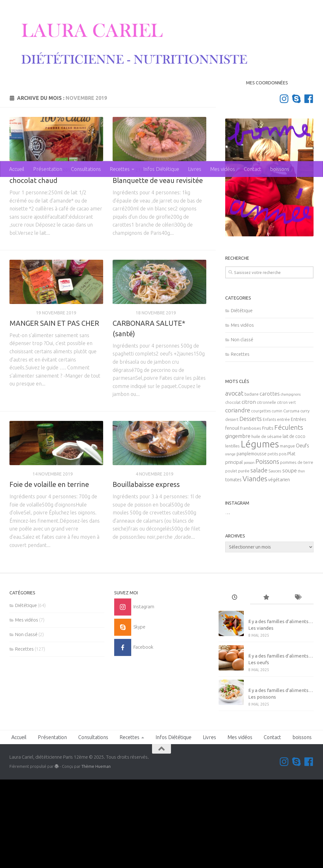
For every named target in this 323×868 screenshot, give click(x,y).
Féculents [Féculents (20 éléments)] (289, 516)
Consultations (86, 169)
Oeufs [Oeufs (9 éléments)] (302, 534)
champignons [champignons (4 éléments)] (291, 483)
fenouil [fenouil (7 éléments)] (232, 517)
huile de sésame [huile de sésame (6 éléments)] (267, 525)
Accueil (17, 169)
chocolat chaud (33, 269)
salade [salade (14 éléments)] (259, 559)
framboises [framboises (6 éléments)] (251, 517)
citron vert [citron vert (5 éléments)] (286, 491)
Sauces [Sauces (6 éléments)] (275, 560)
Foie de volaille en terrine (49, 573)
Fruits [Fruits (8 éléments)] (268, 517)
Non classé (242, 428)
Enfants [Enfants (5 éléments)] (269, 508)
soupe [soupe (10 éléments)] (290, 559)
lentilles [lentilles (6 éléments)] (232, 535)
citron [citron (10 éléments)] (249, 491)
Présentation (48, 169)
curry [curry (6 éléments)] (305, 500)
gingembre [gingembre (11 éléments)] (238, 525)
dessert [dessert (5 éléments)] (232, 508)
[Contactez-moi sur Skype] (296, 187)
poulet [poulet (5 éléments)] (231, 560)
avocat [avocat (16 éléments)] (234, 482)
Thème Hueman (96, 855)
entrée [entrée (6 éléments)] (283, 508)
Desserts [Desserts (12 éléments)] (251, 507)
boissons (280, 169)
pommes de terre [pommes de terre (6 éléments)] (297, 551)
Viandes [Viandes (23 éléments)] (255, 567)
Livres (195, 169)
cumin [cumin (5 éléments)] (277, 500)
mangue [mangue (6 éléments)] (287, 535)
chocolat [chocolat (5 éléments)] (233, 491)
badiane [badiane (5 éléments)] (252, 483)
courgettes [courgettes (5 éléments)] (261, 500)
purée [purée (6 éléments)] (244, 560)
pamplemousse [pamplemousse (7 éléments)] (252, 543)
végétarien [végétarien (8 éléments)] (279, 568)
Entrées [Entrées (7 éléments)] (299, 508)
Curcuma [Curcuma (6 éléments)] (291, 500)
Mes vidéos (223, 169)
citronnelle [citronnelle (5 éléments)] (266, 491)
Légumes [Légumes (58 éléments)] (260, 533)
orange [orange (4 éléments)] (230, 543)
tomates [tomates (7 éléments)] (233, 568)
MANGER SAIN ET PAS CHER (54, 412)
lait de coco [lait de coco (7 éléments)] (294, 525)
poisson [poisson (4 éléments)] (249, 551)
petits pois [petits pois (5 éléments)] (277, 543)
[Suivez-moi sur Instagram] (284, 187)
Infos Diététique (161, 169)
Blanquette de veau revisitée (158, 269)
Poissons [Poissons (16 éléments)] (267, 550)
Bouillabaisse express (146, 573)
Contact (253, 169)
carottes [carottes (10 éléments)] (270, 483)
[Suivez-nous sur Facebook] (309, 187)
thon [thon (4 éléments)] (301, 560)
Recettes (120, 169)
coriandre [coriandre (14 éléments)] (238, 499)
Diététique (22, 401)
